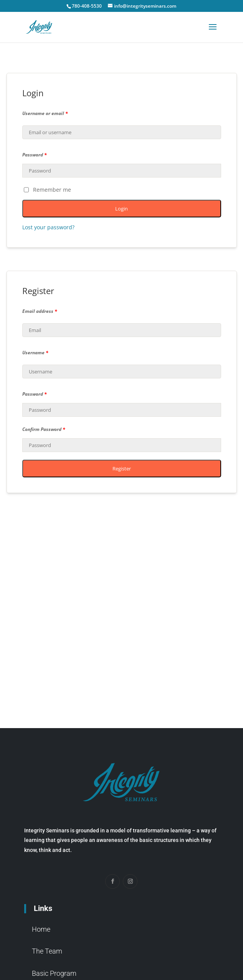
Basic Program (54, 973)
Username (35, 353)
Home (41, 929)
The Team (47, 951)
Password (35, 155)
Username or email (45, 113)
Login (121, 209)
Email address (40, 311)
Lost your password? (48, 227)
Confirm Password (44, 429)
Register (122, 469)
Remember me (47, 190)
